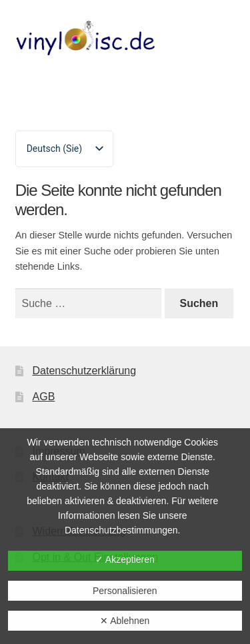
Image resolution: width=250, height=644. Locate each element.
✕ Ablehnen (125, 621)
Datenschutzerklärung (85, 371)
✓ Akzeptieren (125, 559)
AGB (44, 397)
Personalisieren (125, 591)
